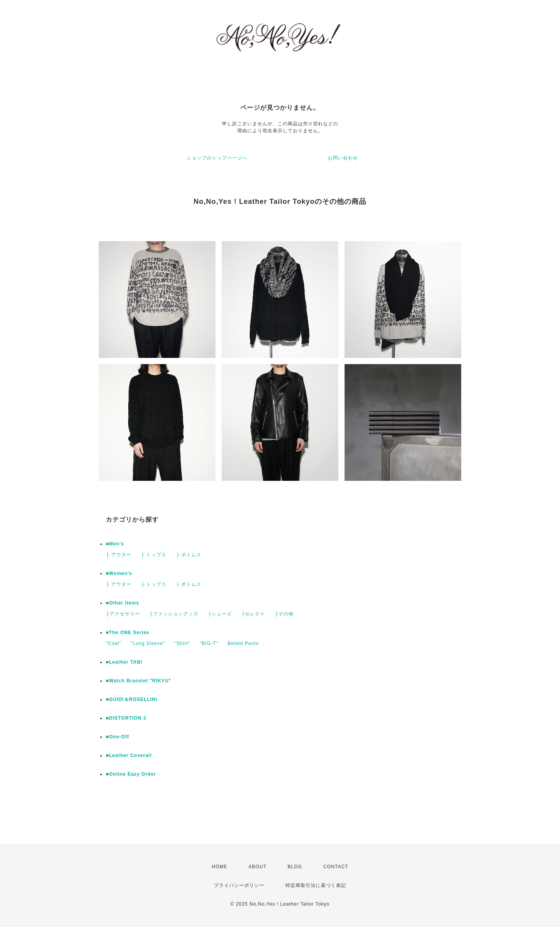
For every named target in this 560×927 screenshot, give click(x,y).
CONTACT (336, 867)
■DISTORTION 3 (126, 718)
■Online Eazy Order (131, 774)
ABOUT (257, 867)
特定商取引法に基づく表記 (316, 885)
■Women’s (119, 573)
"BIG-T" (209, 643)
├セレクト (254, 614)
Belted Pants (243, 643)
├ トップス (154, 555)
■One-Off (117, 737)
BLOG (295, 867)
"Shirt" (182, 643)
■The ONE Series (128, 633)
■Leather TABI (124, 662)
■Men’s (115, 544)
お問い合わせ (343, 158)
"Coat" (114, 643)
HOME (220, 867)
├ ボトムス (189, 555)
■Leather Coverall (129, 755)
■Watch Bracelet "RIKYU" (139, 681)
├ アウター (119, 555)
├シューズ (220, 614)
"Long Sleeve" (148, 643)
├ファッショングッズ (174, 614)
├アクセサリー (123, 614)
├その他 (284, 614)
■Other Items (122, 603)
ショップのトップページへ (217, 158)
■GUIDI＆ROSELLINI (132, 699)
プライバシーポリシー (239, 885)
